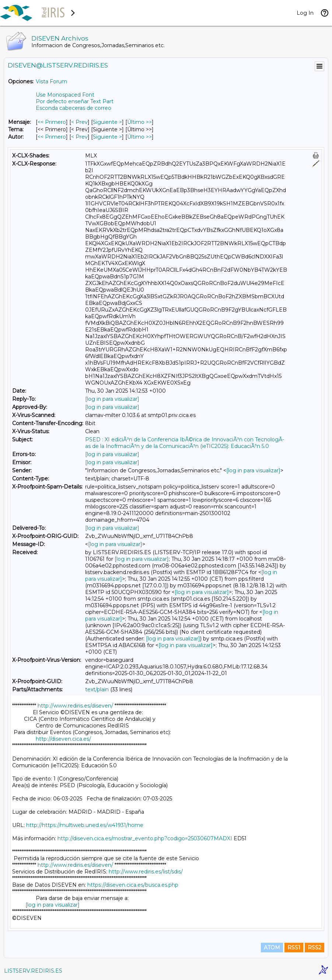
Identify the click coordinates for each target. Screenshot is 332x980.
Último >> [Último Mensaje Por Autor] (139, 137)
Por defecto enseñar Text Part (75, 101)
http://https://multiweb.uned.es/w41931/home (85, 825)
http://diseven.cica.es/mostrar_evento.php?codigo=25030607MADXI (145, 838)
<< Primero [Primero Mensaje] (52, 122)
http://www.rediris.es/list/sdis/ (146, 872)
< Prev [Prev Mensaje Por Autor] (79, 137)
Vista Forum (51, 81)
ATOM (272, 948)
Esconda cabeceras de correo (74, 108)
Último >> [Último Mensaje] (139, 122)
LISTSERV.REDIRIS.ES (33, 971)
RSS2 (314, 948)
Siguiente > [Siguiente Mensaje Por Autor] (107, 137)
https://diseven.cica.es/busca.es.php (133, 885)
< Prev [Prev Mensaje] (79, 122)
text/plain (97, 689)
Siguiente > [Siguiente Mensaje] (107, 122)
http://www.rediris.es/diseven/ (75, 706)
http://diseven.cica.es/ (63, 739)
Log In (305, 13)
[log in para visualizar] (112, 399)
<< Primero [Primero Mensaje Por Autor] (52, 137)
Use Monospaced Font (65, 95)
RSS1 (294, 948)
